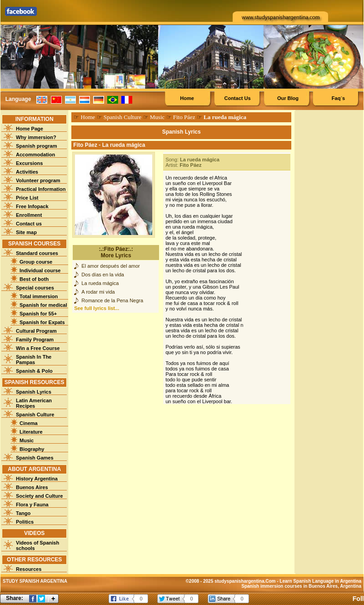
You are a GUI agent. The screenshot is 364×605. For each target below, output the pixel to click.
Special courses (35, 288)
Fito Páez (184, 117)
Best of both (34, 279)
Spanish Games (35, 458)
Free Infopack (32, 206)
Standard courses (37, 253)
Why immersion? (36, 137)
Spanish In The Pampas (34, 360)
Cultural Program (36, 331)
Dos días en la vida (103, 275)
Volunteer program (38, 180)
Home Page (30, 129)
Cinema (29, 423)
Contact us (29, 224)
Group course (36, 262)
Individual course (40, 270)
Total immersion (39, 296)
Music (27, 440)
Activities (27, 172)
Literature (31, 432)
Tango (23, 513)
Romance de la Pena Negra (112, 300)
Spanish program (36, 146)
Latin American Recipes (34, 403)
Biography (32, 449)
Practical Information (41, 189)
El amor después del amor (110, 266)
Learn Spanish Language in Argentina (320, 581)
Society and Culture (39, 496)
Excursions (29, 163)
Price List (27, 198)
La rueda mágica (100, 283)
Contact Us (237, 98)
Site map (26, 232)
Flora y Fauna (32, 505)
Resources (29, 569)
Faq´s (338, 98)
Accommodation (35, 155)
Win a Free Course (38, 348)
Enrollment (29, 215)
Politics (25, 522)
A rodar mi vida (98, 292)
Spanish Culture (35, 415)
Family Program (35, 340)
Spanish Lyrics (34, 392)
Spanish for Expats (42, 322)
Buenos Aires (32, 487)
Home (187, 98)
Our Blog (288, 98)
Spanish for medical (43, 305)
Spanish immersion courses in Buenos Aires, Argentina (301, 586)
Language (18, 99)
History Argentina (37, 479)
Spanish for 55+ (38, 314)
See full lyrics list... (97, 308)
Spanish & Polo (34, 371)
